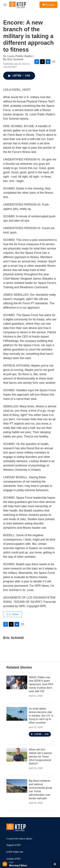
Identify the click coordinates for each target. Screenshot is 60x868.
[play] (5, 864)
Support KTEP (14, 845)
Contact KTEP (14, 859)
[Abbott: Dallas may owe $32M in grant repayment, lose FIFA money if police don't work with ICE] (17, 682)
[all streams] (56, 864)
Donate (50, 5)
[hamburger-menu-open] (5, 5)
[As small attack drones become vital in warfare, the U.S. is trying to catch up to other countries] (17, 714)
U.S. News (13, 614)
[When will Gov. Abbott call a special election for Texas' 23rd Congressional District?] (17, 755)
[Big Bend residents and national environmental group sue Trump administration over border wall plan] (17, 786)
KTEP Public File (15, 852)
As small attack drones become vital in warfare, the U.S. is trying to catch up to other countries (41, 716)
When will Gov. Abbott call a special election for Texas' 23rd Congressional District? (40, 757)
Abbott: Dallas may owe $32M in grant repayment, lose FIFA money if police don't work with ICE (41, 684)
